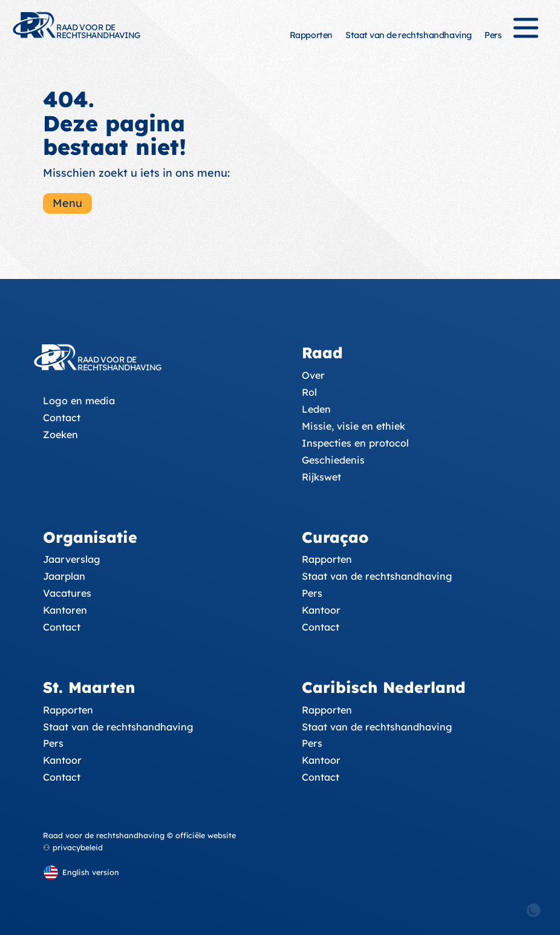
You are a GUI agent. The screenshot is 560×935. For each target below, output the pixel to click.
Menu (67, 203)
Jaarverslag (72, 559)
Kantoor (321, 610)
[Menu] (526, 33)
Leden (316, 409)
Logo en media (79, 401)
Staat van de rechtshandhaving (409, 35)
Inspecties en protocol (355, 443)
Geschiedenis (333, 460)
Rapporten (311, 35)
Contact (62, 418)
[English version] (81, 872)
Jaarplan (64, 576)
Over (313, 375)
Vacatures (67, 593)
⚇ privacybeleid (73, 847)
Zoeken (60, 435)
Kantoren (65, 610)
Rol (309, 392)
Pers (493, 35)
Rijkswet (321, 477)
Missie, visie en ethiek (353, 426)
